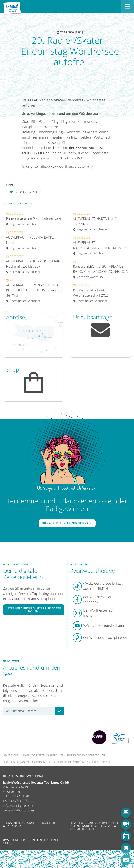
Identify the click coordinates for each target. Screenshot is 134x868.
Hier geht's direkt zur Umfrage (67, 523)
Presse (106, 762)
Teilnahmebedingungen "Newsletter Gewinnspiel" (29, 824)
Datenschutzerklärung (40, 755)
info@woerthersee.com (18, 806)
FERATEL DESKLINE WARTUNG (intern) (74, 762)
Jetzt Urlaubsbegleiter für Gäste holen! (34, 610)
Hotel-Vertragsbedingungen (25, 762)
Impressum (12, 755)
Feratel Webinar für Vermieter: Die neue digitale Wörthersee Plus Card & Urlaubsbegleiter (98, 826)
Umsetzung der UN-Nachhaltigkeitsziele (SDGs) (32, 841)
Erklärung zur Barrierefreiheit (83, 755)
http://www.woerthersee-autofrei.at (67, 166)
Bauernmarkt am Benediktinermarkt (34, 219)
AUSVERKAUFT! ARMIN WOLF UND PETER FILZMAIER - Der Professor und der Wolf (35, 290)
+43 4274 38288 (20, 796)
